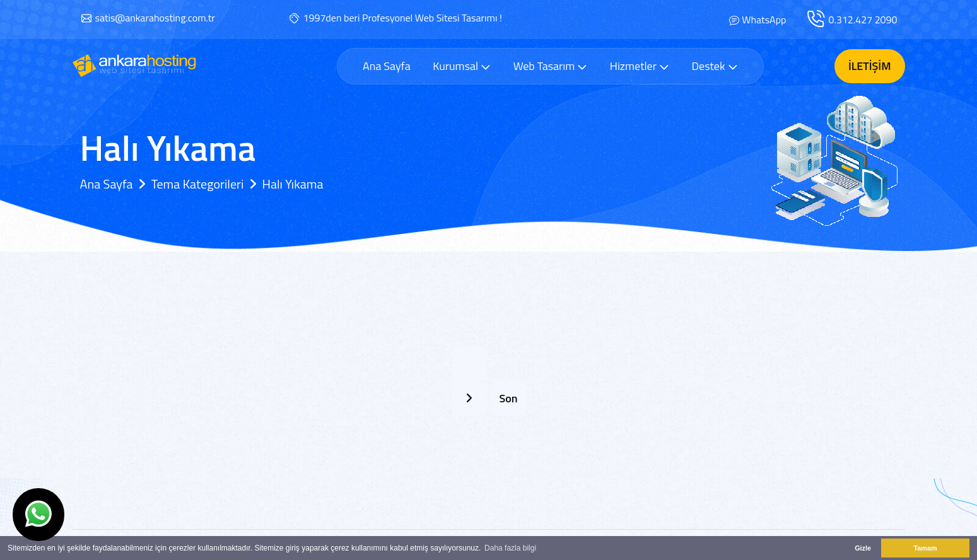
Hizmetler (640, 66)
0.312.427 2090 (863, 20)
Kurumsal (462, 66)
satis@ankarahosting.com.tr (155, 18)
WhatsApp (764, 20)
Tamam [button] (925, 548)
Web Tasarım (551, 66)
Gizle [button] (863, 548)
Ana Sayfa (387, 66)
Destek (714, 66)
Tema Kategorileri (198, 184)
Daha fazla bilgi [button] (510, 548)
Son (508, 398)
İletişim (870, 66)
